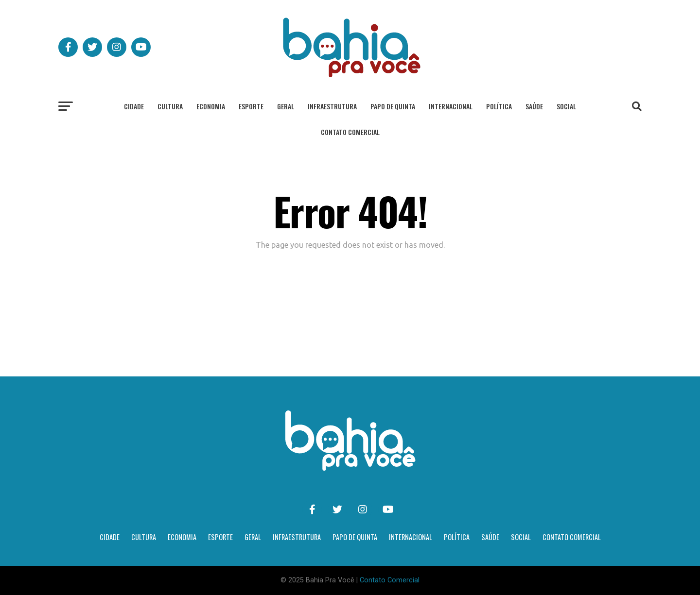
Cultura (170, 106)
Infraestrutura (332, 106)
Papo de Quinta (393, 106)
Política (499, 106)
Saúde (534, 106)
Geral (286, 106)
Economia (211, 106)
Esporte (251, 106)
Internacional (451, 106)
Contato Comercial (350, 132)
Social (566, 106)
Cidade (134, 106)
